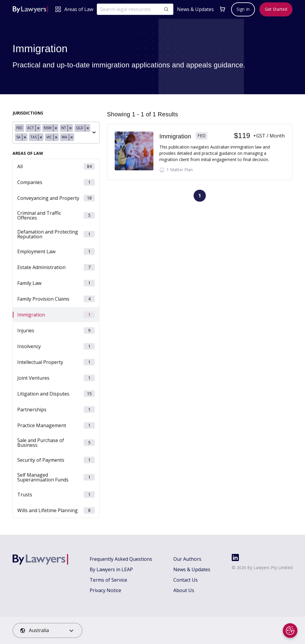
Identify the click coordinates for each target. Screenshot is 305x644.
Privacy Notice (105, 590)
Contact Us (186, 580)
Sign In (243, 9)
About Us (184, 590)
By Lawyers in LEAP (111, 569)
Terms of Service (108, 580)
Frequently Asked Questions (121, 559)
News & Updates (195, 9)
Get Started (276, 9)
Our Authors (187, 559)
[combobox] (56, 133)
